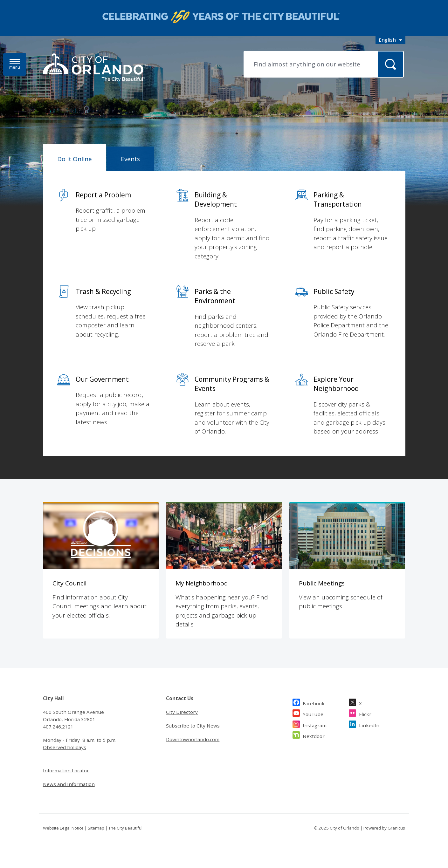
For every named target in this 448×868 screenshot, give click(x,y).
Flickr (365, 713)
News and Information (69, 784)
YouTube (313, 713)
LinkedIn (369, 724)
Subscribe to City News (193, 726)
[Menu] (15, 64)
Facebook (314, 703)
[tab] (75, 158)
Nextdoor (314, 735)
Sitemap (96, 828)
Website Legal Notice (63, 828)
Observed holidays (65, 747)
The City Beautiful (125, 828)
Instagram (315, 724)
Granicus (396, 828)
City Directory (182, 712)
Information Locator (66, 770)
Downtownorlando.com (193, 739)
